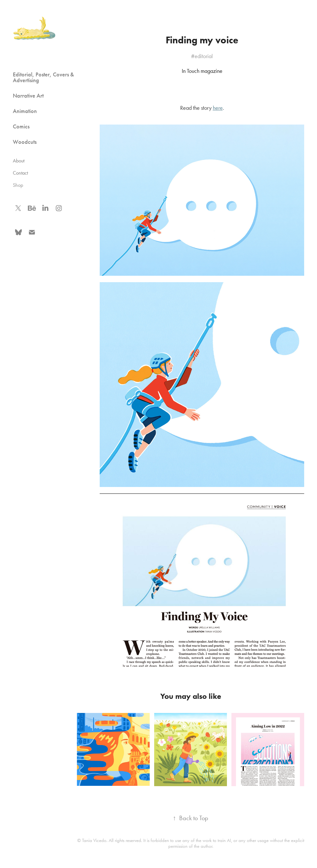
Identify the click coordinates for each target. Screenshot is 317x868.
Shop (18, 185)
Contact (20, 173)
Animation (25, 111)
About (19, 161)
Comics (21, 126)
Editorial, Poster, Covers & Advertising (43, 77)
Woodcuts (25, 142)
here (218, 108)
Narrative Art (28, 96)
